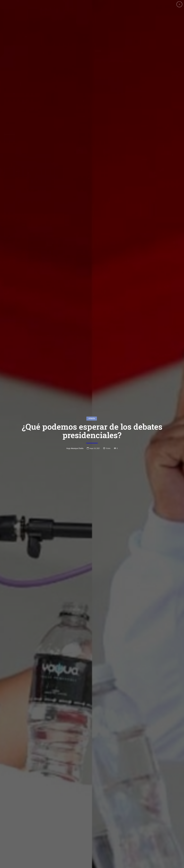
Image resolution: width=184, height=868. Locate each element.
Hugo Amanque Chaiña (75, 437)
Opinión (92, 407)
